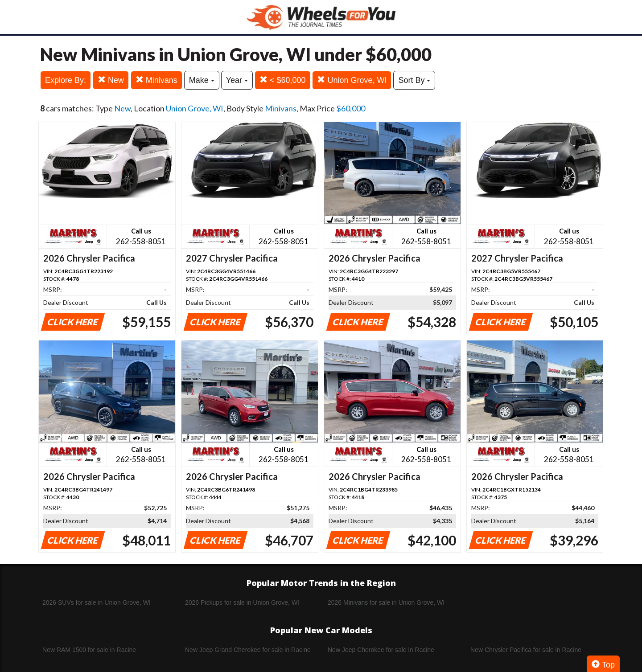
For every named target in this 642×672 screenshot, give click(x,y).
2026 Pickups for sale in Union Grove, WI (242, 602)
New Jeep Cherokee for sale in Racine (381, 650)
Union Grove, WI (352, 80)
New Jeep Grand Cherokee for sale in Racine (248, 650)
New (111, 80)
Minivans (156, 80)
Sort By (414, 80)
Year (237, 80)
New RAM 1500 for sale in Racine (89, 650)
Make (202, 80)
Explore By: (66, 80)
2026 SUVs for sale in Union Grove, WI (97, 602)
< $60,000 (283, 80)
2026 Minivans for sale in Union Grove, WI (386, 602)
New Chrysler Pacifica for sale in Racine (526, 650)
